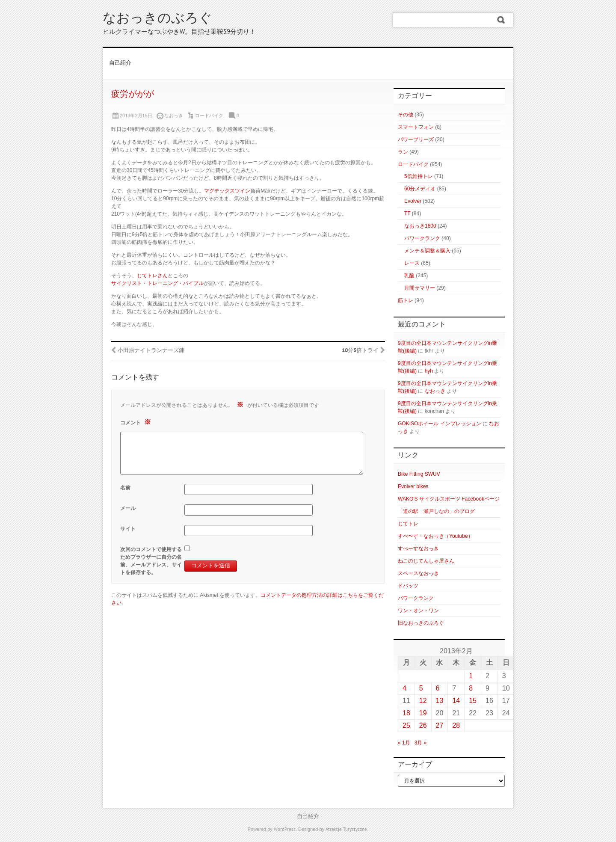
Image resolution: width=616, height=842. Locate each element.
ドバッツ (408, 586)
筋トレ (406, 300)
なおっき (435, 391)
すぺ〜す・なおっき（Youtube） (435, 536)
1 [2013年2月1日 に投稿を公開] (471, 676)
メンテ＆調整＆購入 (427, 251)
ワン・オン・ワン (418, 611)
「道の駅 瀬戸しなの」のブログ (436, 511)
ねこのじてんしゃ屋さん (426, 561)
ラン (403, 152)
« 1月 (404, 743)
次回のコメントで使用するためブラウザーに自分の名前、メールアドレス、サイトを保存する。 (151, 561)
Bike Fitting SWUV (419, 474)
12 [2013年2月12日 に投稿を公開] (423, 701)
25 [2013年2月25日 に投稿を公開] (406, 725)
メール (128, 508)
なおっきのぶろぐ (157, 19)
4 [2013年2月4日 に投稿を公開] (404, 688)
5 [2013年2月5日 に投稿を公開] (421, 688)
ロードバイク (209, 116)
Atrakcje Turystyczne (346, 830)
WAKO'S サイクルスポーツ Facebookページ (449, 499)
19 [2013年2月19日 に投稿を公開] (423, 713)
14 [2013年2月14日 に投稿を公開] (456, 701)
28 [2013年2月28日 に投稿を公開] (456, 725)
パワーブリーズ (416, 139)
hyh (429, 371)
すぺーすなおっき (418, 548)
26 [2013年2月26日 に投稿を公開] (423, 725)
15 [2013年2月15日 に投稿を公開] (473, 701)
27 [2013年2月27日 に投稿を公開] (440, 725)
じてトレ (408, 524)
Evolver (413, 201)
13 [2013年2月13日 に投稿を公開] (440, 701)
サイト (128, 529)
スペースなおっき (418, 573)
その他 (406, 115)
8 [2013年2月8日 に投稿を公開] (471, 688)
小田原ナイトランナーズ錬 (151, 351)
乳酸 (409, 276)
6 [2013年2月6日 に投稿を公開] (438, 688)
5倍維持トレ (419, 176)
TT (407, 213)
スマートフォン (416, 127)
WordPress (285, 830)
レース (412, 263)
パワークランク (422, 238)
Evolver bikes (413, 486)
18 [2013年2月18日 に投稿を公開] (406, 713)
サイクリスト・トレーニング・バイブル (157, 283)
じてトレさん (152, 276)
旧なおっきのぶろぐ (421, 623)
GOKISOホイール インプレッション (440, 424)
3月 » (421, 743)
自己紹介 (120, 63)
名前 (125, 488)
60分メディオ (420, 189)
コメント (137, 422)
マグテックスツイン (227, 191)
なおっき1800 (420, 226)
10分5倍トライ (360, 351)
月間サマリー (420, 288)
